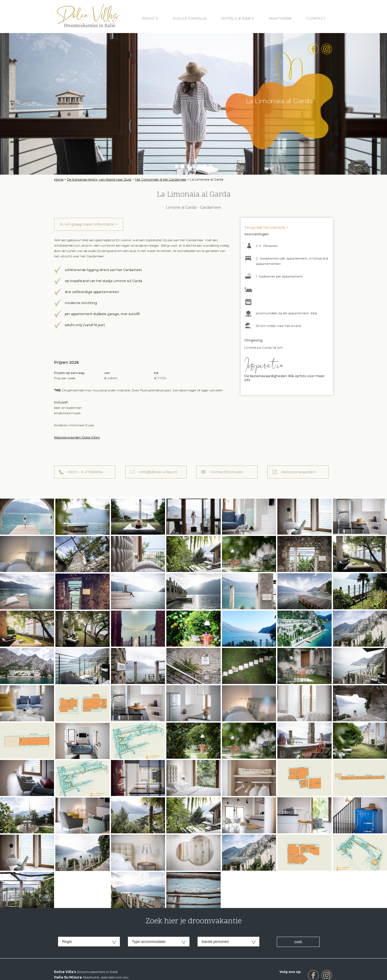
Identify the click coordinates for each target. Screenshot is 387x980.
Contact (316, 18)
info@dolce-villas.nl (158, 472)
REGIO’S (150, 18)
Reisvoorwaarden (298, 472)
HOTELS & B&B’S (238, 18)
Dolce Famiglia (190, 18)
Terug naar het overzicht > (266, 227)
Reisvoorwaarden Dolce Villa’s (77, 437)
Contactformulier (227, 472)
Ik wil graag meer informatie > (89, 224)
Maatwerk (280, 18)
